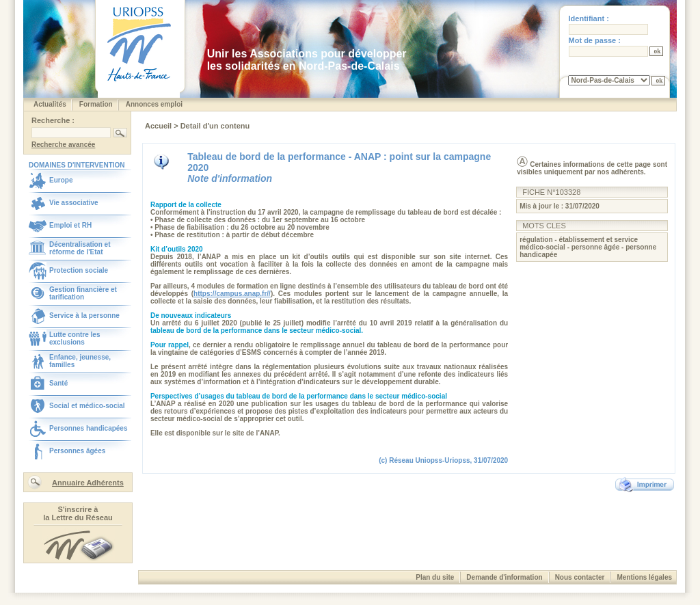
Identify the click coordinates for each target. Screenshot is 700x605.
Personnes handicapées (89, 428)
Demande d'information (504, 577)
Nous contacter (580, 577)
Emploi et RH (70, 225)
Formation (96, 104)
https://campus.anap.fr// (232, 294)
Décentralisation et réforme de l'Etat (80, 248)
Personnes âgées (77, 451)
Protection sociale (79, 270)
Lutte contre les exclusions (75, 338)
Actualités (50, 104)
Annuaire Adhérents (88, 483)
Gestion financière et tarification (83, 293)
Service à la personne (84, 315)
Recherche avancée (63, 145)
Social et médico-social (87, 406)
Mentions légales (644, 577)
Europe (61, 180)
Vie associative (74, 203)
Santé (58, 383)
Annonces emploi (154, 104)
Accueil (159, 126)
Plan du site (435, 577)
